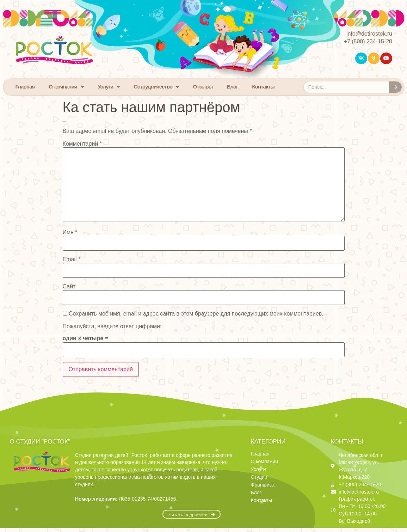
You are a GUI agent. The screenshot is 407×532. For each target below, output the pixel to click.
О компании (66, 87)
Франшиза (263, 485)
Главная (25, 87)
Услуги (109, 87)
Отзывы (203, 87)
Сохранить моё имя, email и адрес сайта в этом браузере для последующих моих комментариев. (196, 314)
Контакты (263, 87)
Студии (259, 477)
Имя (70, 232)
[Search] (395, 87)
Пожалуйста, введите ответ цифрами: (112, 326)
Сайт (69, 287)
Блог (232, 87)
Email (72, 259)
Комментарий (82, 144)
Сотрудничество (156, 87)
